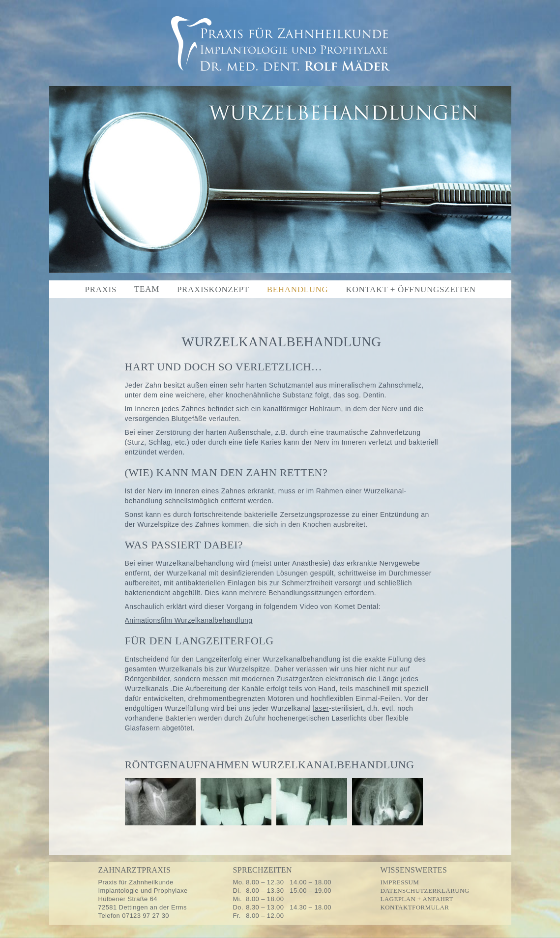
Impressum (400, 882)
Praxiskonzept (213, 289)
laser (321, 708)
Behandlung (298, 289)
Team (147, 289)
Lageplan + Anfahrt (417, 899)
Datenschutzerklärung (425, 891)
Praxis (101, 289)
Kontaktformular (415, 907)
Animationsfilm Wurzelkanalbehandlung (189, 620)
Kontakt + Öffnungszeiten (411, 289)
